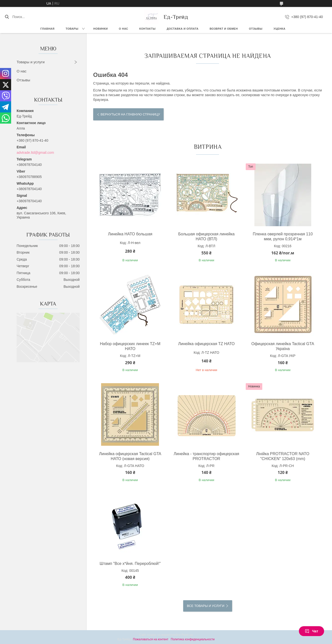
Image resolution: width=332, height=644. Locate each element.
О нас (124, 29)
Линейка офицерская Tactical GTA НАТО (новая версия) (130, 456)
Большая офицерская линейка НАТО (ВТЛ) (206, 236)
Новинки (100, 29)
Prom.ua (187, 635)
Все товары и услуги (206, 606)
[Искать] (7, 17)
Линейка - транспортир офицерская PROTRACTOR (207, 456)
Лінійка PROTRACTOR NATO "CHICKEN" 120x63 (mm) (283, 456)
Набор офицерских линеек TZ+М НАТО (130, 346)
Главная (48, 29)
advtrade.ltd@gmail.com (35, 153)
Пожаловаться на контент (151, 639)
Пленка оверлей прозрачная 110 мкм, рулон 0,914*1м (283, 236)
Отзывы (256, 29)
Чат (311, 631)
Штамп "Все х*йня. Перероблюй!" (130, 564)
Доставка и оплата (183, 29)
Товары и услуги (31, 62)
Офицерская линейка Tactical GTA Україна (283, 346)
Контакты (148, 29)
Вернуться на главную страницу (130, 114)
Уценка (280, 29)
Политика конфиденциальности (193, 639)
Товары (72, 29)
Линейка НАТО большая (130, 234)
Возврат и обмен (224, 29)
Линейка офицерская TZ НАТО (206, 344)
